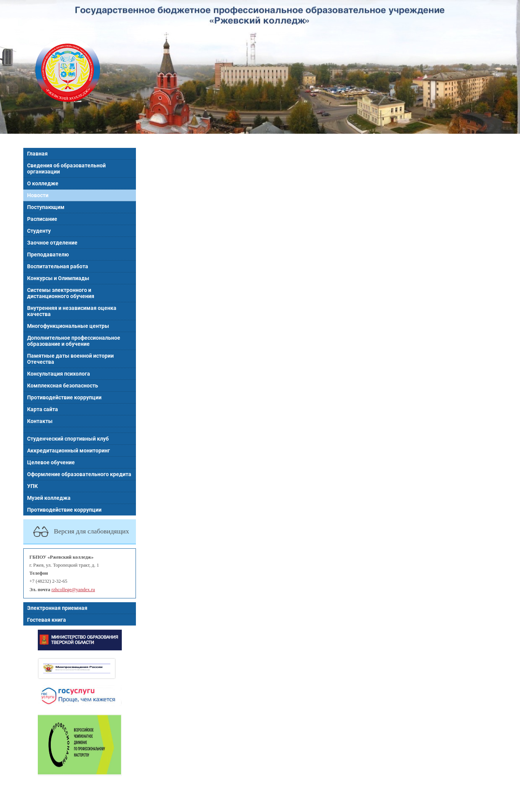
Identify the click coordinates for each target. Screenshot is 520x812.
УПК (32, 486)
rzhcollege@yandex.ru (73, 590)
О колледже (43, 183)
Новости (38, 195)
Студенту (39, 231)
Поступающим (46, 207)
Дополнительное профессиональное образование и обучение (74, 341)
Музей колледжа (49, 498)
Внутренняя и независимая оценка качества (72, 311)
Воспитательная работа (58, 266)
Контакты (40, 421)
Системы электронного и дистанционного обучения (61, 293)
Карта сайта (43, 409)
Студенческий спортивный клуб (68, 439)
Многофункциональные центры (68, 326)
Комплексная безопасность (63, 386)
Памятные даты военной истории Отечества (70, 359)
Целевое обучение (51, 462)
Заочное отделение (52, 243)
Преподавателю (48, 254)
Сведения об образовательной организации (66, 169)
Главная (37, 154)
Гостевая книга (47, 620)
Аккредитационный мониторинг (69, 451)
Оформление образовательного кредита (79, 474)
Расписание (42, 219)
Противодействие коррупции (64, 397)
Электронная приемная (57, 608)
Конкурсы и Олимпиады (58, 278)
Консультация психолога (59, 374)
